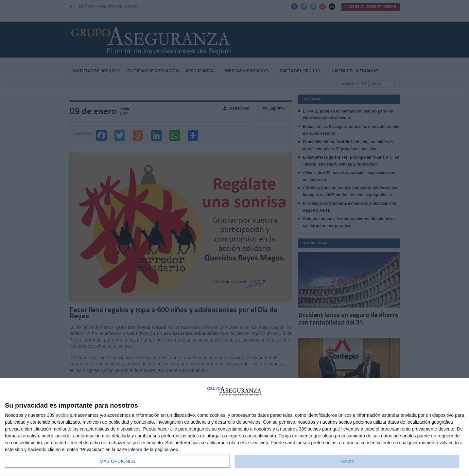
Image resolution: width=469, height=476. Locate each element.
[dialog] (234, 427)
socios (62, 415)
